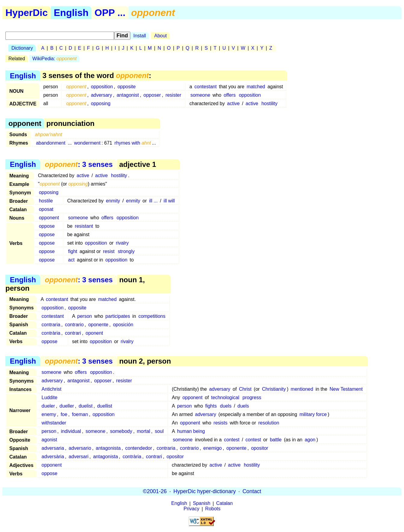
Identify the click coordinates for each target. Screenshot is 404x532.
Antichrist (51, 389)
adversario (80, 448)
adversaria (53, 448)
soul (159, 431)
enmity (113, 201)
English (71, 13)
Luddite (50, 397)
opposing (101, 103)
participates (118, 316)
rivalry (122, 243)
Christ (245, 389)
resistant (84, 226)
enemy (49, 414)
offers (230, 95)
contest (232, 440)
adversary (101, 95)
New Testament (346, 389)
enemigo (212, 448)
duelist (85, 406)
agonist (49, 440)
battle (276, 440)
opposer (152, 95)
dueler (48, 406)
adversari (79, 457)
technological (225, 397)
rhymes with (133, 143)
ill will (169, 201)
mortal (143, 431)
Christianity (274, 389)
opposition (102, 87)
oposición (123, 325)
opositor (260, 448)
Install (140, 36)
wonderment (87, 143)
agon (310, 440)
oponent (94, 333)
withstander (54, 423)
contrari (73, 333)
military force (313, 414)
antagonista (108, 448)
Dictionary (22, 48)
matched (256, 87)
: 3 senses (79, 164)
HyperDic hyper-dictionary (205, 491)
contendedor (139, 448)
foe (64, 414)
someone (200, 95)
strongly (126, 251)
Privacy (191, 509)
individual (71, 431)
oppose (47, 226)
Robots (213, 509)
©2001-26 (155, 491)
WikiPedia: (55, 59)
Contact (252, 491)
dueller (67, 406)
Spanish (202, 504)
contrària (51, 333)
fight (73, 251)
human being (191, 431)
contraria (51, 325)
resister (173, 95)
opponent (49, 218)
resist (109, 251)
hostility (269, 103)
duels (226, 406)
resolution (269, 423)
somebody (121, 431)
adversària (53, 457)
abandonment (51, 143)
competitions (152, 316)
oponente (98, 325)
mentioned (302, 389)
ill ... (153, 201)
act (71, 260)
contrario (74, 325)
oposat (46, 209)
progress (252, 397)
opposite (127, 87)
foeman (80, 414)
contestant (206, 87)
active (233, 103)
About (160, 36)
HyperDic (27, 13)
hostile (46, 201)
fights (211, 406)
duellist (105, 406)
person (85, 316)
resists (220, 423)
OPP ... (110, 13)
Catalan (224, 504)
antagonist (128, 95)
